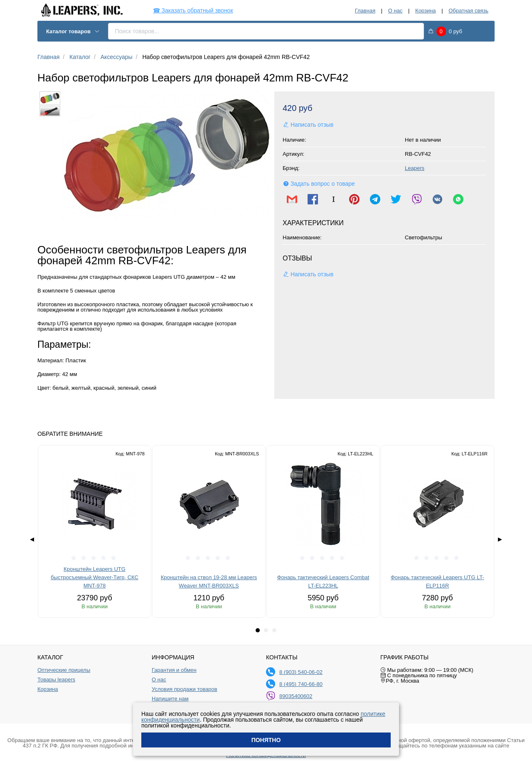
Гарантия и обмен (174, 670)
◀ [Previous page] (32, 539)
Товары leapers (56, 680)
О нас (395, 11)
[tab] (258, 630)
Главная (365, 11)
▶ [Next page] (500, 539)
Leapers (415, 168)
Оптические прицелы (64, 670)
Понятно (266, 740)
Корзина (426, 11)
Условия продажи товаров (185, 689)
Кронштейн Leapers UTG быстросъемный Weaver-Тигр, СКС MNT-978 (95, 577)
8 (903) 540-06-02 (301, 672)
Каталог (80, 57)
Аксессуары (117, 57)
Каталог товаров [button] (73, 31)
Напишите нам (170, 699)
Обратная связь (468, 11)
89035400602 (296, 696)
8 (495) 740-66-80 (301, 684)
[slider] (95, 558)
